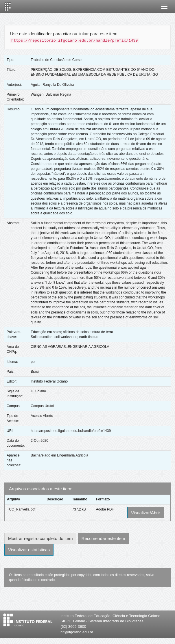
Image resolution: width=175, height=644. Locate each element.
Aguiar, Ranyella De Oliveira (52, 85)
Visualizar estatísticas (29, 550)
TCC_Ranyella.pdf (21, 509)
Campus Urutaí (42, 406)
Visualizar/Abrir (146, 513)
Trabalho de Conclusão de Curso (56, 60)
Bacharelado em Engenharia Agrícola (59, 455)
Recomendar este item (103, 538)
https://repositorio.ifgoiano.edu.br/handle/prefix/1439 (71, 431)
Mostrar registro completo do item (40, 538)
